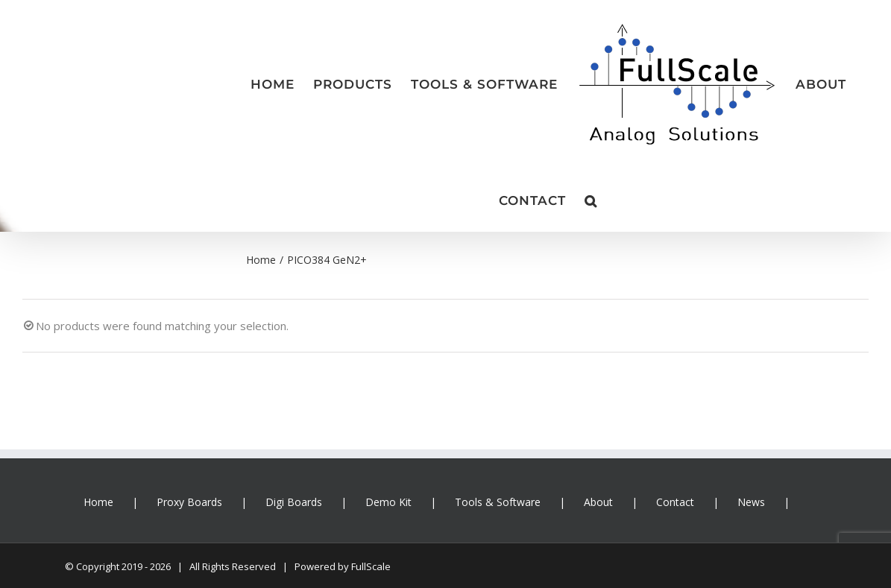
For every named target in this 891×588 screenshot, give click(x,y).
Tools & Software (498, 502)
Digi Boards (294, 502)
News (751, 502)
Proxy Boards (189, 502)
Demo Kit (388, 502)
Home (98, 502)
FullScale (371, 566)
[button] (591, 200)
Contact (675, 502)
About (598, 502)
